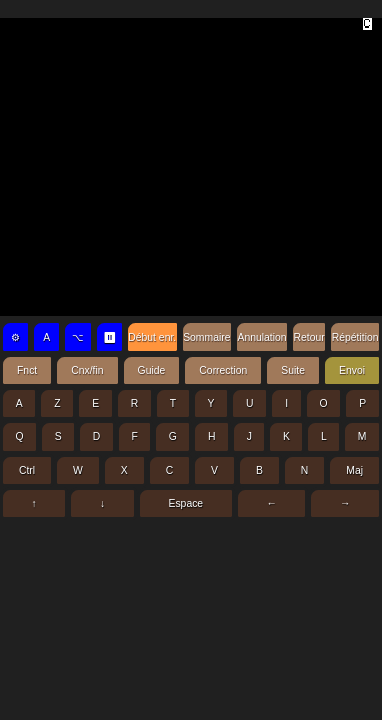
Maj (354, 470)
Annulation (261, 337)
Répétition (355, 337)
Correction (223, 370)
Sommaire (206, 337)
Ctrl (27, 470)
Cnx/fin (87, 370)
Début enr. (152, 337)
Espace (185, 503)
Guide (152, 370)
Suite (293, 370)
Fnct (27, 370)
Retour (309, 337)
